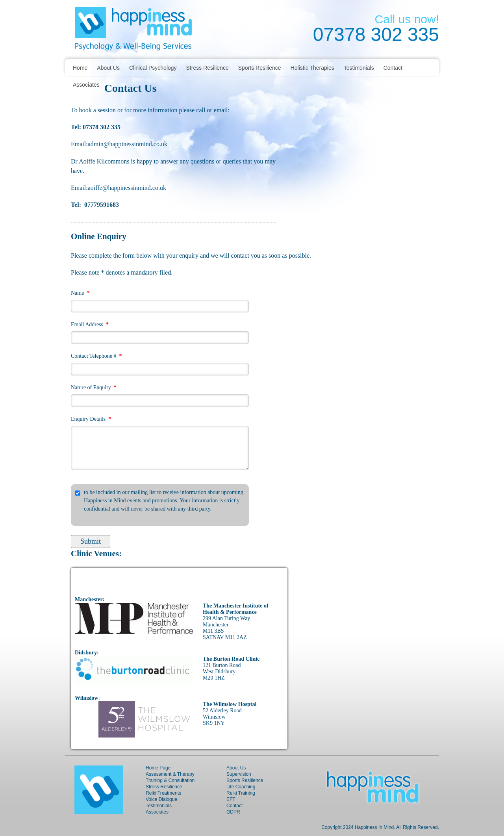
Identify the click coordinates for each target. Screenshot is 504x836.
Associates (86, 85)
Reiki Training (241, 793)
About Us (108, 68)
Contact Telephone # (96, 356)
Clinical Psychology (153, 68)
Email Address (90, 324)
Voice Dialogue (161, 799)
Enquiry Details (91, 419)
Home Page (158, 768)
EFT (231, 799)
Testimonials (359, 68)
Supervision (239, 774)
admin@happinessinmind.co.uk (128, 144)
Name (80, 293)
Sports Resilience (260, 68)
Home (80, 68)
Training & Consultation (170, 780)
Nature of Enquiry (94, 387)
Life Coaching (241, 787)
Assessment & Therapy (170, 774)
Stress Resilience (208, 68)
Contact (393, 68)
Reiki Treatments (163, 793)
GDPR (233, 812)
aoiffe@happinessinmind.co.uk (128, 188)
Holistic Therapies (312, 68)
